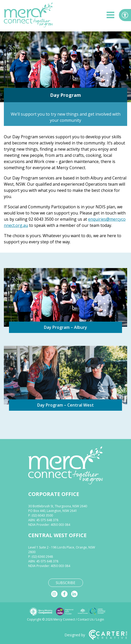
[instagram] (54, 594)
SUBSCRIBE (65, 583)
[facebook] (64, 594)
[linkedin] (74, 594)
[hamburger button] (110, 16)
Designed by (96, 635)
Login (100, 619)
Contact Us (86, 619)
